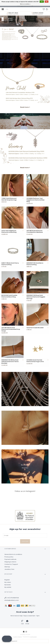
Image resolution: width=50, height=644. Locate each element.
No (47, 2)
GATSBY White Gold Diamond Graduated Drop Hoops (11, 329)
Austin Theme (17, 637)
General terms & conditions (13, 554)
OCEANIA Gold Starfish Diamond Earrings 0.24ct (35, 361)
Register (7, 580)
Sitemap (7, 567)
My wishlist (8, 587)
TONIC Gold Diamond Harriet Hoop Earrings (9, 199)
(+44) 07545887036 (12, 598)
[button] (7, 639)
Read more (24, 107)
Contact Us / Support (11, 564)
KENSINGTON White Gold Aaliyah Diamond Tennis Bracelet (10, 362)
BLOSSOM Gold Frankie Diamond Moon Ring (9, 296)
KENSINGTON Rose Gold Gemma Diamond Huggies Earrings (36, 297)
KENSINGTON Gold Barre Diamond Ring (35, 264)
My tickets (8, 585)
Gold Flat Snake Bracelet (35, 328)
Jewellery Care (9, 569)
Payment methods (10, 559)
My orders (8, 582)
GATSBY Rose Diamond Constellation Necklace (35, 232)
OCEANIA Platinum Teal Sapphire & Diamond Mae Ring (35, 200)
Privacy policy (9, 557)
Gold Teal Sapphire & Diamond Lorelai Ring (9, 232)
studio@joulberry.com (12, 600)
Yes (42, 2)
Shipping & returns (10, 562)
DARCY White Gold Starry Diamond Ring (10, 264)
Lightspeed (33, 637)
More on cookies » (25, 4)
